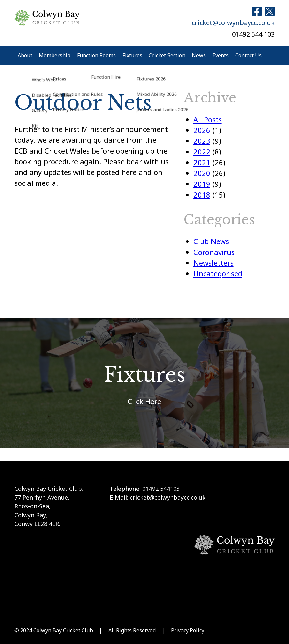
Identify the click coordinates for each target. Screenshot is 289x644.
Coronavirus (214, 252)
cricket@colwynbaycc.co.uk (233, 23)
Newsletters (213, 263)
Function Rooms (96, 55)
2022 (202, 152)
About (25, 55)
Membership (55, 55)
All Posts (208, 119)
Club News (211, 241)
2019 (202, 184)
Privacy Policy (188, 630)
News (199, 55)
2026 (202, 130)
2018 (202, 195)
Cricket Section (167, 55)
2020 (202, 173)
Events (221, 55)
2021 (202, 162)
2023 (202, 141)
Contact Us (248, 55)
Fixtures (132, 55)
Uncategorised (218, 273)
